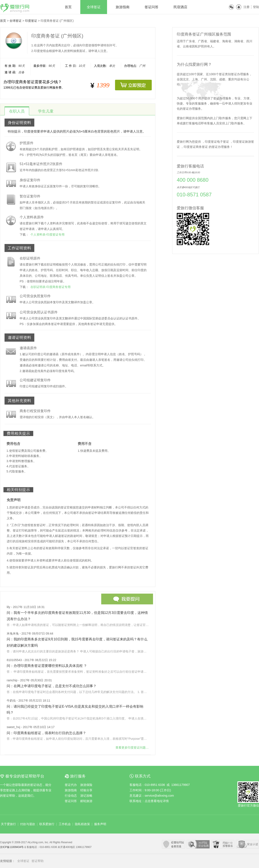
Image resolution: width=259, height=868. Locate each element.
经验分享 (86, 790)
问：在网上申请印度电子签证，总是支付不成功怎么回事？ (52, 686)
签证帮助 (38, 861)
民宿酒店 (180, 7)
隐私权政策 (82, 824)
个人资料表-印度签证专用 (48, 235)
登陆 (256, 7)
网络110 (223, 844)
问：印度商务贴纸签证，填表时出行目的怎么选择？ (46, 733)
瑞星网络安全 (247, 844)
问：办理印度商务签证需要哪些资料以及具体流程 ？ (47, 666)
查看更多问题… (132, 748)
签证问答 (152, 7)
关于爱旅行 (8, 824)
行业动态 (71, 796)
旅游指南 (123, 7)
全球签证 (94, 7)
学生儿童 (46, 111)
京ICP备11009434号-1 (13, 847)
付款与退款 (28, 824)
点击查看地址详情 (157, 801)
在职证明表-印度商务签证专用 (51, 287)
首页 (68, 7)
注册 (246, 7)
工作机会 (65, 824)
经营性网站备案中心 (174, 844)
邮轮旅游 (86, 801)
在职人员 (17, 111)
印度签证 (31, 21)
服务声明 (100, 824)
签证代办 (71, 785)
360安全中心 (198, 844)
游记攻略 (86, 796)
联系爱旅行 (47, 824)
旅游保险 (86, 785)
